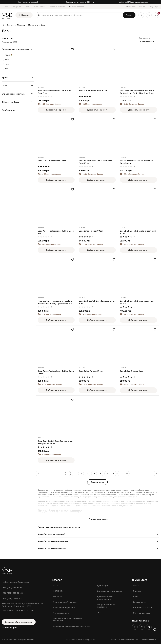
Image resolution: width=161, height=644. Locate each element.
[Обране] (149, 15)
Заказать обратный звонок (19, 622)
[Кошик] (156, 15)
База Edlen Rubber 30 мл (91, 231)
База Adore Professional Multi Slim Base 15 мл (95, 162)
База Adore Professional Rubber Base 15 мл (56, 372)
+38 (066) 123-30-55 (13, 598)
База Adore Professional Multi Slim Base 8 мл (54, 92)
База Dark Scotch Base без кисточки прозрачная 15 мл (55, 442)
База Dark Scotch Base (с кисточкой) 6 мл (97, 302)
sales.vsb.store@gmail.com (16, 582)
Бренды (16, 7)
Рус (157, 7)
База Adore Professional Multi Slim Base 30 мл (137, 162)
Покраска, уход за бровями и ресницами (68, 619)
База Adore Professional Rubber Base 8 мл (56, 232)
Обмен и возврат (77, 7)
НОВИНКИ (58, 591)
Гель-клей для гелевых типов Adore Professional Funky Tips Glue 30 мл (55, 302)
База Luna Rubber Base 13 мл (52, 161)
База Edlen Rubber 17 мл (91, 371)
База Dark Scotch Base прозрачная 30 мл (137, 302)
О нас (5, 7)
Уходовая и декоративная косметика (72, 626)
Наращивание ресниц (64, 607)
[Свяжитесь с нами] (136, 7)
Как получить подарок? (28, 2)
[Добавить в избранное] (73, 49)
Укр (152, 7)
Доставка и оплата (57, 7)
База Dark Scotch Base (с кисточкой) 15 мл (138, 232)
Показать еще (97, 482)
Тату (99, 612)
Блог (27, 7)
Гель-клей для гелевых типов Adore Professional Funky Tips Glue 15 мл (137, 92)
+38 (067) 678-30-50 (13, 588)
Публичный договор (149, 639)
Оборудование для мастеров (107, 606)
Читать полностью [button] (98, 519)
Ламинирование (61, 613)
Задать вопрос (9, 627)
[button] (98, 534)
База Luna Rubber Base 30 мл (93, 91)
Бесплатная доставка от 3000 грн (80, 2)
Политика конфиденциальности (124, 639)
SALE (55, 586)
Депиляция (103, 586)
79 (127, 474)
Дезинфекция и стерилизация (105, 598)
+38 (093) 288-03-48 (13, 593)
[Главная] (3, 25)
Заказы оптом (39, 7)
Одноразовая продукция (110, 591)
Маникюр (58, 596)
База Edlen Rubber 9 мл (131, 371)
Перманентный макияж (65, 602)
